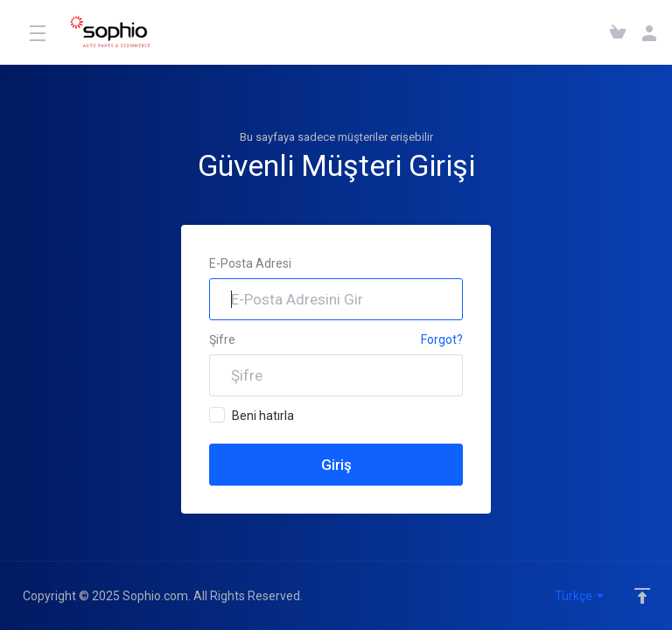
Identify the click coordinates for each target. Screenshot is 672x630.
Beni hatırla (252, 415)
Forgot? (442, 339)
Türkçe (580, 596)
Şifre (222, 339)
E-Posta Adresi (250, 263)
